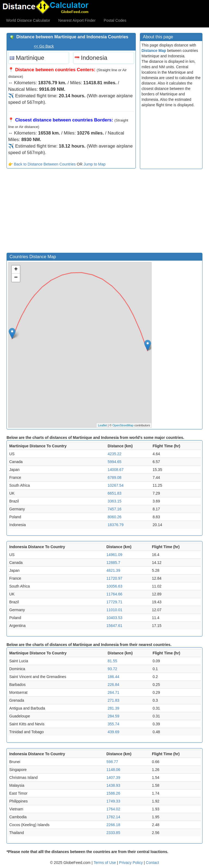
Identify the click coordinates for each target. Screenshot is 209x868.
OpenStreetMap (123, 425)
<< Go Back (44, 46)
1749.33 (113, 801)
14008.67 (116, 470)
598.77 (112, 762)
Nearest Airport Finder (77, 20)
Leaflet (102, 425)
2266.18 (113, 825)
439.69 (114, 732)
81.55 (113, 661)
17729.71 (114, 602)
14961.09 (114, 555)
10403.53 (114, 618)
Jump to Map (95, 164)
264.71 (114, 692)
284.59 (114, 716)
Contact (152, 863)
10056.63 (114, 586)
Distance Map (154, 51)
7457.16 (115, 509)
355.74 (114, 724)
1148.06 (113, 770)
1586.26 (113, 793)
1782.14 (113, 817)
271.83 (114, 700)
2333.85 (113, 833)
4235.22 (115, 454)
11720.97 (114, 578)
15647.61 (114, 626)
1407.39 (113, 778)
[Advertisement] (71, 212)
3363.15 (115, 501)
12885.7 (113, 563)
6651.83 (115, 493)
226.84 (114, 685)
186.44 (114, 677)
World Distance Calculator (28, 20)
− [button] (16, 278)
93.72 (113, 669)
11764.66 (114, 594)
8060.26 (115, 517)
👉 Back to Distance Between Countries (42, 164)
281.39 (114, 708)
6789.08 (115, 477)
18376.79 (116, 525)
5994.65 (115, 462)
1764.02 (113, 809)
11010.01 (114, 610)
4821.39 (113, 570)
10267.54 (116, 485)
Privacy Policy (132, 863)
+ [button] (16, 270)
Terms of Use (105, 863)
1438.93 (113, 785)
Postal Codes (115, 20)
